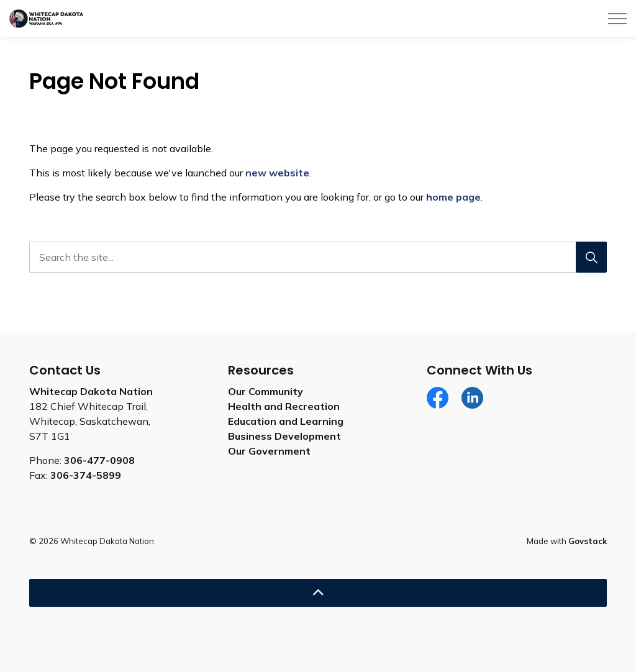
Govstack (588, 541)
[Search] (591, 257)
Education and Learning (286, 421)
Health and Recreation (284, 406)
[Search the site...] (318, 257)
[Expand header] (617, 19)
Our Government (269, 451)
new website (277, 173)
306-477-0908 (99, 460)
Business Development (284, 436)
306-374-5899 (86, 475)
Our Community (266, 391)
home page (453, 197)
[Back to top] (318, 593)
